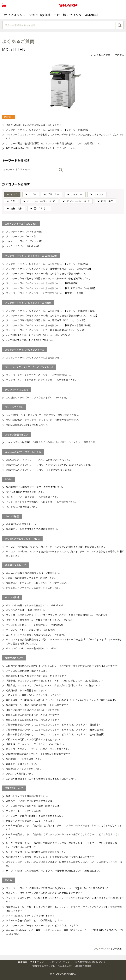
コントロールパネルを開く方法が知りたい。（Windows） (36, 635)
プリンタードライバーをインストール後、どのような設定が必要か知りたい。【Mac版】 (52, 315)
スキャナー (77, 194)
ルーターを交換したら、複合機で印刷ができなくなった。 (36, 852)
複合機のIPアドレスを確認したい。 (24, 759)
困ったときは (41, 208)
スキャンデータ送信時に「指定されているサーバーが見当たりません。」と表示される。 (52, 442)
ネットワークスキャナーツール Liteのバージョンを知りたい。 (38, 749)
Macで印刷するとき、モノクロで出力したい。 (30, 340)
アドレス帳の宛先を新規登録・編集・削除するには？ (34, 806)
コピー (33, 194)
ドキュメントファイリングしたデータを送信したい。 (34, 588)
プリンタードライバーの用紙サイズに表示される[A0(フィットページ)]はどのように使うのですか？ (57, 888)
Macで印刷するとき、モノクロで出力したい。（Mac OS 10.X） (39, 335)
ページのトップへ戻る (110, 948)
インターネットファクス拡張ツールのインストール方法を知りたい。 (42, 502)
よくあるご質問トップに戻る (109, 55)
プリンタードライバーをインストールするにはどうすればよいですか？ (43, 925)
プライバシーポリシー (61, 962)
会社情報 (22, 962)
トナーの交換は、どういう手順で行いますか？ (30, 915)
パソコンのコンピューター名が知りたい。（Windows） (35, 625)
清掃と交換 (16, 208)
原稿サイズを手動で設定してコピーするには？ (30, 821)
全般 (13, 201)
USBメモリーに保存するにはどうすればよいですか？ (33, 695)
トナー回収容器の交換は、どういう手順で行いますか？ (35, 920)
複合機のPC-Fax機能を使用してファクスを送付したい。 (35, 487)
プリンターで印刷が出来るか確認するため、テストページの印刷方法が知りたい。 (49, 278)
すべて (14, 194)
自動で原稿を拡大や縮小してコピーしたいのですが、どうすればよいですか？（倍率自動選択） (56, 734)
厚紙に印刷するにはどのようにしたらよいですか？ (33, 720)
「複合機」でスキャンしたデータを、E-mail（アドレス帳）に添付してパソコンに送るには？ (54, 680)
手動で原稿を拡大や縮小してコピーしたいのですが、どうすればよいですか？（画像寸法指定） (56, 729)
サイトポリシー (38, 962)
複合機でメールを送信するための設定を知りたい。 (33, 529)
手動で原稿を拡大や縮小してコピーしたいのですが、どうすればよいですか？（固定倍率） (53, 724)
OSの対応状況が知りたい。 (20, 773)
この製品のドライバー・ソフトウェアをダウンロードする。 (37, 397)
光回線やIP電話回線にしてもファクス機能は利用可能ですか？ (38, 754)
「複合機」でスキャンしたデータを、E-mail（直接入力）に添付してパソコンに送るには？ (53, 685)
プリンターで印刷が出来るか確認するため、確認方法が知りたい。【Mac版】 (46, 320)
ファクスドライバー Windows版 (23, 246)
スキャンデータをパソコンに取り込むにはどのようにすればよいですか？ (44, 893)
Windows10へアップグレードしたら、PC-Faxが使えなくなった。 (40, 470)
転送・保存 (107, 201)
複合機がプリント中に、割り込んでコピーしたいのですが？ (37, 705)
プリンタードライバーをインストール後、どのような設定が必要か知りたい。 (46, 273)
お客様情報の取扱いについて (90, 962)
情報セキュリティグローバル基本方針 (52, 966)
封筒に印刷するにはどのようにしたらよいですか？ (33, 715)
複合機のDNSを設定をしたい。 (22, 524)
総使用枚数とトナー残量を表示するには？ (28, 690)
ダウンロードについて (78, 201)
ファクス (99, 194)
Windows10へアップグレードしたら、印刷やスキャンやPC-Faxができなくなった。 (49, 465)
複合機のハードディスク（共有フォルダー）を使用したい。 (37, 583)
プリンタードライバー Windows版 (24, 231)
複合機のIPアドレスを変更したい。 (24, 769)
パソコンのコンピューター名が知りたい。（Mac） (32, 648)
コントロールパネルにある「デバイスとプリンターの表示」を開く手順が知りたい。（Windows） (57, 615)
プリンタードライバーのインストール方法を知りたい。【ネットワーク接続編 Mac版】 (51, 311)
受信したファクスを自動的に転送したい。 (28, 796)
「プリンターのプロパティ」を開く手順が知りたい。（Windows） (41, 620)
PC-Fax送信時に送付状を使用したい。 (26, 492)
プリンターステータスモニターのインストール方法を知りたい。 (39, 375)
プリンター (53, 194)
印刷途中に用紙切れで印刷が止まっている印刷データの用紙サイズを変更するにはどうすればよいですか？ (61, 666)
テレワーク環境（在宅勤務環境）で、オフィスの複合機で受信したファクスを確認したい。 (53, 143)
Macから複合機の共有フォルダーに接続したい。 (31, 578)
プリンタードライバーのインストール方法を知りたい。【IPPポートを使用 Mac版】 (49, 325)
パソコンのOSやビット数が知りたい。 (26, 610)
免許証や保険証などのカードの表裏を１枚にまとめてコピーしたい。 (42, 148)
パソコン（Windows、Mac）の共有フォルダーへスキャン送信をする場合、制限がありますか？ (56, 547)
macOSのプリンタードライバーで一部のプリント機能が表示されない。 (43, 415)
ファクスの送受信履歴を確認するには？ (27, 671)
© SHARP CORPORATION (63, 974)
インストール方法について (41, 201)
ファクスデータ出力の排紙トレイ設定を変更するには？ (35, 816)
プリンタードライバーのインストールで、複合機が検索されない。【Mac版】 (46, 330)
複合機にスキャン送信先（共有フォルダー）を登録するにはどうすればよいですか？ (50, 857)
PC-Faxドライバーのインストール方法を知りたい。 (33, 497)
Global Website (83, 966)
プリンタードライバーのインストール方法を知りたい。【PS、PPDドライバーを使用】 (51, 288)
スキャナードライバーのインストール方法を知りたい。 (35, 357)
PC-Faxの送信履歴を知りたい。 (22, 507)
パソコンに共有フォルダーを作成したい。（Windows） (35, 605)
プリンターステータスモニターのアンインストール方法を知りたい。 (42, 380)
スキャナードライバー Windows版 (24, 241)
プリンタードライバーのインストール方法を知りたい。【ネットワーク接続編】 (48, 130)
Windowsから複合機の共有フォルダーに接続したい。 (34, 573)
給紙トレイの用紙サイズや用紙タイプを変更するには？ (35, 739)
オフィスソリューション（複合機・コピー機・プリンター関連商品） (52, 15)
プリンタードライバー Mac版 (21, 236)
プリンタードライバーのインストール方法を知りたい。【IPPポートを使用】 (46, 293)
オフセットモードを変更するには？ (24, 811)
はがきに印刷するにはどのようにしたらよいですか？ (34, 125)
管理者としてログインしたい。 (22, 764)
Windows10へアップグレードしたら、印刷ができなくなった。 (39, 460)
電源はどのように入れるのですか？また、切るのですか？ (36, 676)
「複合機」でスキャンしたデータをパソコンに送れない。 (36, 744)
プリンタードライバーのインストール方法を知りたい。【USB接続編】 (43, 283)
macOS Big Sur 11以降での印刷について (27, 425)
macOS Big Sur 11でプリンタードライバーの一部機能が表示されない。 (43, 420)
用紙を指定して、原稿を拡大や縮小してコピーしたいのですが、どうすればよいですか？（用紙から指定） (61, 700)
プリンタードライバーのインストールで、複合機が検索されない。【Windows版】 (49, 268)
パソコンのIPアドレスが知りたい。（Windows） (31, 630)
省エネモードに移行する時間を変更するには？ (30, 801)
